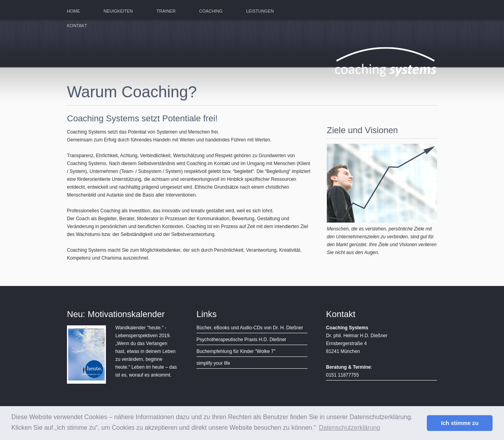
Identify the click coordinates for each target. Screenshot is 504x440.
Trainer (166, 11)
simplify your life (213, 363)
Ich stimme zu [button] (460, 423)
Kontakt (77, 26)
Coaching (211, 11)
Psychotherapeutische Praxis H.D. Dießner (241, 340)
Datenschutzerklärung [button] (350, 428)
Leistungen (260, 11)
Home (73, 11)
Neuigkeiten (118, 11)
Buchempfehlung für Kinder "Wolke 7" (236, 351)
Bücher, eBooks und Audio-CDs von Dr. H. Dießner (250, 328)
